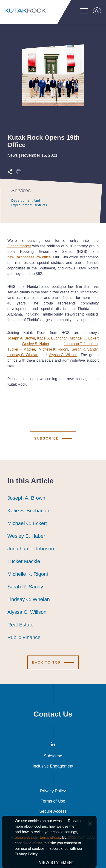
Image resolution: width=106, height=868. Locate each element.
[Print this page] (19, 173)
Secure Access (53, 811)
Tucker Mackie (24, 561)
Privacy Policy (53, 791)
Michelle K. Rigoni (53, 349)
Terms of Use (53, 801)
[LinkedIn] (53, 745)
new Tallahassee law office (29, 257)
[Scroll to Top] (53, 662)
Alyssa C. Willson (63, 355)
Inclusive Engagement (53, 766)
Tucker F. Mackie (21, 349)
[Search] (98, 12)
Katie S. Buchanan (53, 338)
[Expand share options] (10, 173)
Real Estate (20, 625)
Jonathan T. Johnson (81, 344)
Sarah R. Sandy (85, 349)
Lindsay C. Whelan (23, 355)
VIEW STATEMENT (57, 863)
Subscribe (53, 756)
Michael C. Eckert (84, 338)
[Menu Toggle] (85, 11)
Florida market (19, 246)
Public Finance (24, 638)
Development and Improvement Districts (34, 203)
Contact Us (53, 714)
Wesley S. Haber (36, 344)
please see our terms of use (37, 837)
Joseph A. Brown (21, 338)
